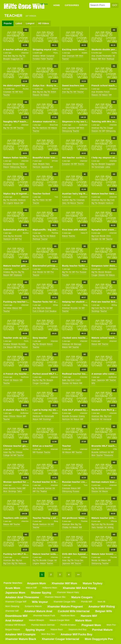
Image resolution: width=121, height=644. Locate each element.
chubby (65, 527)
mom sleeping (12, 606)
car (5, 347)
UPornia (55, 269)
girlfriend (103, 452)
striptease (18, 275)
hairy (48, 164)
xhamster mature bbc (55, 597)
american (95, 200)
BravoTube (54, 125)
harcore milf (89, 616)
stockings (95, 311)
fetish (43, 59)
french (107, 92)
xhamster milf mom (64, 583)
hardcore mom (68, 616)
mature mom (83, 620)
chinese (12, 416)
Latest (19, 23)
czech (78, 380)
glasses (36, 95)
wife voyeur (40, 602)
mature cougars (82, 597)
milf (77, 56)
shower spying (41, 593)
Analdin (85, 53)
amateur (36, 56)
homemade (99, 167)
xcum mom (13, 588)
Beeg (85, 305)
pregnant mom (91, 625)
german (48, 488)
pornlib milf (87, 602)
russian (83, 272)
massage (78, 344)
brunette (99, 92)
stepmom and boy (77, 629)
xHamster (25, 53)
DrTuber (55, 161)
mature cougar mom (60, 620)
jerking (110, 527)
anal (5, 56)
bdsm (6, 488)
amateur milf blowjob (15, 625)
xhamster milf (12, 611)
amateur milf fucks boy (76, 634)
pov (20, 239)
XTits (115, 449)
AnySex (26, 89)
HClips (85, 269)
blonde (103, 236)
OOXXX (55, 89)
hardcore (43, 128)
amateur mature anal (38, 611)
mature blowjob (36, 620)
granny (82, 416)
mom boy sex (48, 634)
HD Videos (44, 23)
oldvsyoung (67, 131)
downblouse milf (16, 616)
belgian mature (13, 629)
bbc (102, 416)
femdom (36, 59)
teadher (44, 491)
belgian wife (104, 611)
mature (94, 59)
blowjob (6, 59)
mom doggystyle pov (99, 639)
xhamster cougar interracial (60, 639)
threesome (108, 455)
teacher (50, 59)
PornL (56, 53)
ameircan (95, 128)
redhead (110, 59)
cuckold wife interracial (74, 611)
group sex (79, 560)
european (50, 56)
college (6, 455)
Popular (8, 23)
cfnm (108, 236)
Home (57, 5)
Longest (30, 23)
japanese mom (15, 593)
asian (64, 128)
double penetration (104, 56)
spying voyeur (35, 630)
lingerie (10, 203)
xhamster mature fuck (44, 616)
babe (64, 380)
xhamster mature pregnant (65, 607)
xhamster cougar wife (65, 602)
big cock (111, 200)
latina (107, 167)
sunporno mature (33, 606)
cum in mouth (38, 311)
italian (22, 164)
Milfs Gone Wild (24, 6)
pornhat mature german (43, 625)
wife (93, 383)
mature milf (31, 588)
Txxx (56, 197)
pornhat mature (102, 630)
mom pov (111, 625)
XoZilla (114, 53)
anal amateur (14, 620)
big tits (22, 56)
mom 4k (102, 602)
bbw (10, 56)
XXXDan (84, 557)
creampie (71, 56)
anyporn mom (36, 583)
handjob (95, 239)
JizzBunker (83, 125)
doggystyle (15, 59)
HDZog (114, 305)
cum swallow (51, 311)
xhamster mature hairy (68, 592)
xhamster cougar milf (16, 602)
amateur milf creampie (20, 634)
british (43, 56)
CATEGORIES (72, 5)
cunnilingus (44, 383)
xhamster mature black (21, 639)
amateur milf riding (102, 607)
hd (22, 59)
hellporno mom (50, 588)
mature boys (57, 629)
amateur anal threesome (22, 597)
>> (78, 575)
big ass (15, 56)
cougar (110, 128)
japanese (71, 128)
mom (81, 56)
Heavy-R (84, 233)
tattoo (20, 491)
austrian (65, 200)
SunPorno (25, 377)
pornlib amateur (68, 625)
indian (9, 308)
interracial (107, 419)
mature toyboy (93, 583)
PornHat (55, 233)
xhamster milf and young (79, 588)
